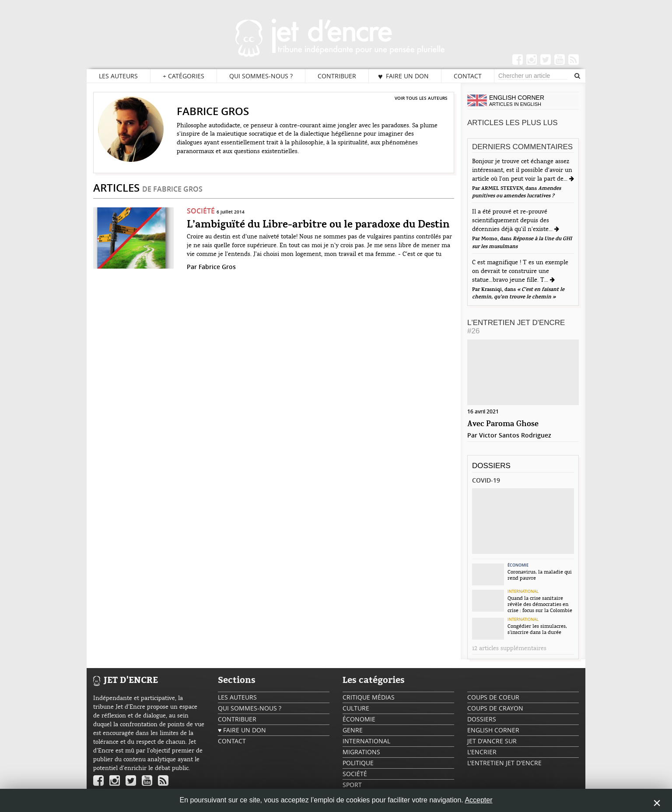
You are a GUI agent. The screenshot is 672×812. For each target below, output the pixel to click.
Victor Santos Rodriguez (515, 435)
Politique (358, 763)
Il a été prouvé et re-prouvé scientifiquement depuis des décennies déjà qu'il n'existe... (513, 220)
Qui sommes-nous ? (261, 76)
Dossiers (491, 466)
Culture (356, 708)
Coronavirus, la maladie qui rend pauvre (540, 575)
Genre (353, 730)
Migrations (361, 752)
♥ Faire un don (403, 76)
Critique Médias (369, 697)
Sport (352, 785)
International (523, 591)
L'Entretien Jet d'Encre (516, 327)
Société (201, 211)
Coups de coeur (493, 697)
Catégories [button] (184, 76)
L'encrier (482, 752)
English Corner (493, 730)
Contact (468, 76)
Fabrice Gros (217, 267)
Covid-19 (486, 480)
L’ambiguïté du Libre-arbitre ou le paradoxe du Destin (318, 225)
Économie (518, 565)
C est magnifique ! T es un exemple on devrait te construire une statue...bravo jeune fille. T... (520, 271)
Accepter (478, 800)
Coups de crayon (495, 708)
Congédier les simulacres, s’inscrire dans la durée (537, 629)
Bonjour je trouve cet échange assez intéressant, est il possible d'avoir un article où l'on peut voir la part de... (522, 170)
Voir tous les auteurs (421, 98)
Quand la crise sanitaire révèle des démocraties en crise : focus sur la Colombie (540, 604)
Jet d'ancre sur (492, 741)
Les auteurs (118, 76)
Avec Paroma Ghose (503, 424)
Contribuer (337, 76)
